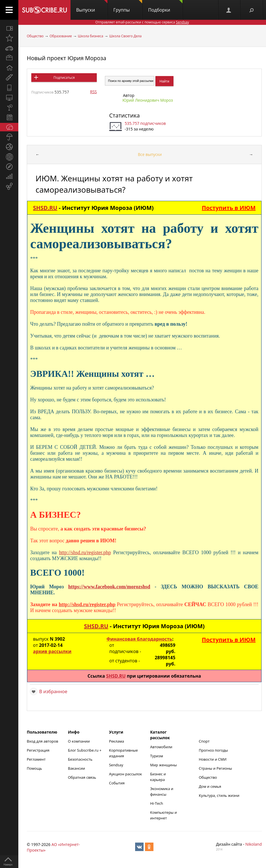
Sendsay (116, 765)
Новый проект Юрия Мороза (67, 58)
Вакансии (77, 768)
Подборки (165, 6)
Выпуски (92, 6)
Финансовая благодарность (139, 639)
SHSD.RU (45, 208)
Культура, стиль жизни (219, 795)
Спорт (204, 741)
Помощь (34, 768)
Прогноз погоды (213, 750)
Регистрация (38, 750)
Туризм (157, 756)
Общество (35, 36)
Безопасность (80, 759)
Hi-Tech (157, 803)
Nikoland (254, 844)
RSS (93, 92)
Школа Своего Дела (125, 36)
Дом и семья (210, 786)
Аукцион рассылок (125, 774)
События (117, 783)
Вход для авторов (42, 741)
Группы (128, 6)
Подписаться (64, 78)
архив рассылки (52, 651)
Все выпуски (150, 154)
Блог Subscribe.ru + (85, 750)
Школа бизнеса (91, 36)
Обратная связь (82, 777)
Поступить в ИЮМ (229, 208)
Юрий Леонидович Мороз (148, 100)
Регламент (36, 759)
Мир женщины (163, 765)
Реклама (116, 741)
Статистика (124, 115)
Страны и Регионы (216, 768)
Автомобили (161, 747)
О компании (79, 741)
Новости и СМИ (213, 759)
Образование (61, 36)
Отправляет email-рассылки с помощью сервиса (142, 22)
